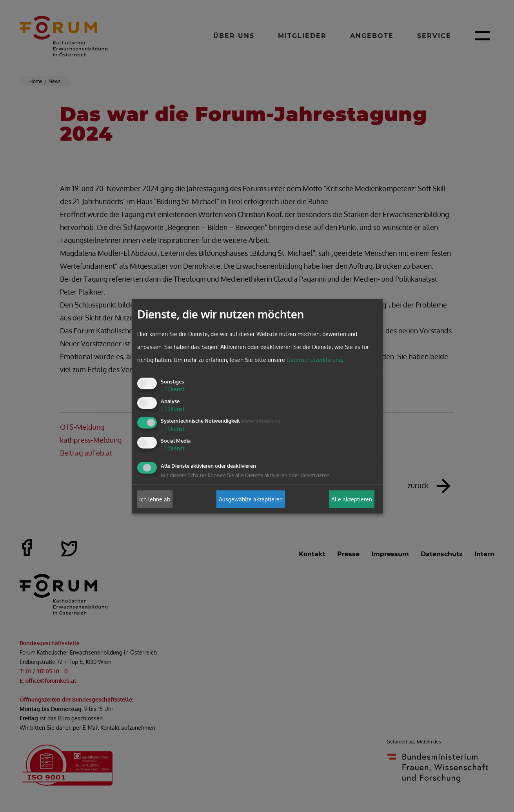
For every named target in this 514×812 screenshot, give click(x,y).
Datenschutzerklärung (314, 360)
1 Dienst (173, 389)
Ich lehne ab (155, 499)
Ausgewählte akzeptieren (251, 499)
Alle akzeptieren (352, 499)
